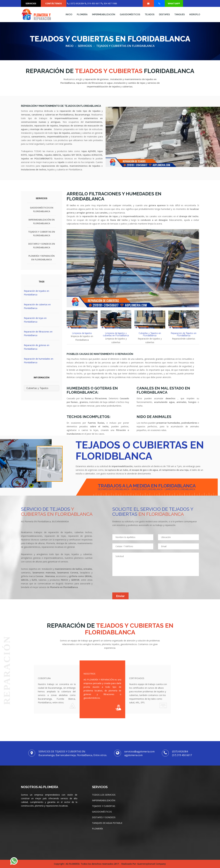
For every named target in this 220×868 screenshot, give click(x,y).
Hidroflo (195, 14)
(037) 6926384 (180, 751)
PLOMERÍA (97, 829)
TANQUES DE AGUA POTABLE (107, 823)
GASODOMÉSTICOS (102, 812)
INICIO (69, 14)
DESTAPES (164, 14)
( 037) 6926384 (76, 3)
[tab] (82, 319)
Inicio (70, 46)
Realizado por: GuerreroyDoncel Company (144, 864)
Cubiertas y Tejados (37, 388)
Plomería (82, 14)
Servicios (85, 46)
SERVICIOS (31, 3)
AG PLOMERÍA (73, 864)
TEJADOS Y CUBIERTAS (104, 806)
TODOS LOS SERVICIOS (104, 795)
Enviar (120, 596)
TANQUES (180, 14)
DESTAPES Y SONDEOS (104, 817)
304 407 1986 (109, 3)
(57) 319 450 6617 (182, 755)
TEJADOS (150, 14)
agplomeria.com (133, 755)
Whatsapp (174, 3)
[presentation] (135, 586)
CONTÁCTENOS (54, 3)
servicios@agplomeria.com (139, 751)
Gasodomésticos (130, 14)
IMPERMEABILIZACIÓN (104, 14)
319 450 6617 (93, 3)
